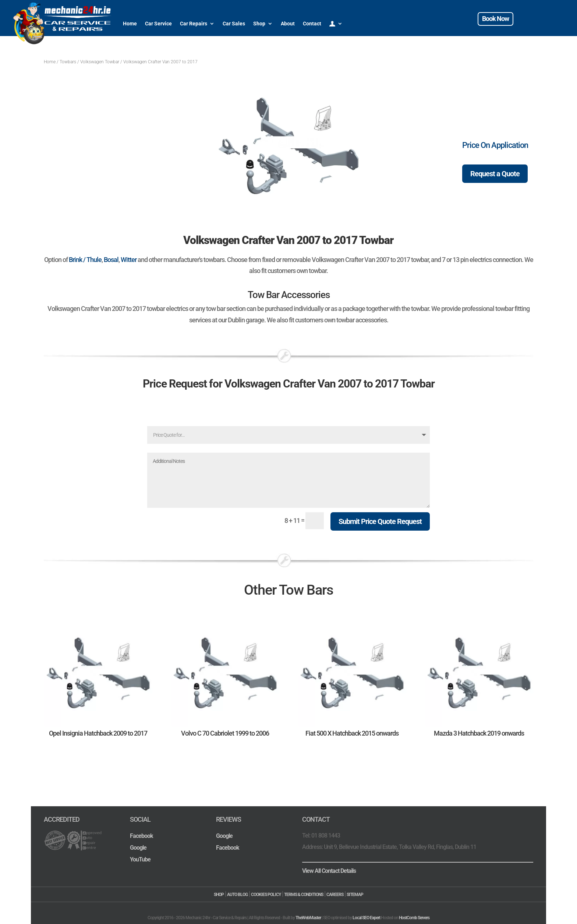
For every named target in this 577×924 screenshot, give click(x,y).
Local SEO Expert (366, 918)
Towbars (68, 62)
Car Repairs (194, 24)
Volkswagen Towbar (100, 62)
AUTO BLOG (237, 895)
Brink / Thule (85, 260)
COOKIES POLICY (266, 895)
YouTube (140, 859)
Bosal (111, 260)
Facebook (141, 836)
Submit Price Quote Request (380, 521)
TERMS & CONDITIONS (304, 895)
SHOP (219, 895)
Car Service (158, 24)
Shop (259, 24)
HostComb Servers (414, 918)
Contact (312, 24)
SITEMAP (355, 895)
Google (138, 848)
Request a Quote (495, 174)
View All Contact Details (329, 871)
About (288, 24)
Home (130, 24)
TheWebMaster (308, 918)
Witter (129, 260)
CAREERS (335, 895)
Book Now (495, 19)
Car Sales (234, 24)
